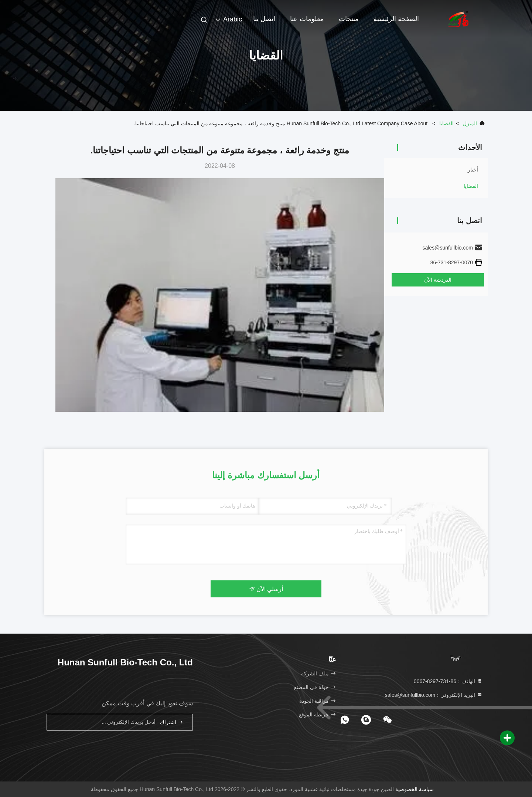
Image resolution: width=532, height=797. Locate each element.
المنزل (470, 123)
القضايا (446, 123)
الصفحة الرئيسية (396, 19)
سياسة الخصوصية (415, 789)
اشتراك (172, 722)
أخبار (473, 170)
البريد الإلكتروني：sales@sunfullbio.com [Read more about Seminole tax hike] (434, 695)
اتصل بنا (264, 19)
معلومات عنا (307, 19)
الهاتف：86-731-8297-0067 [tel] (448, 681)
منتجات (349, 19)
